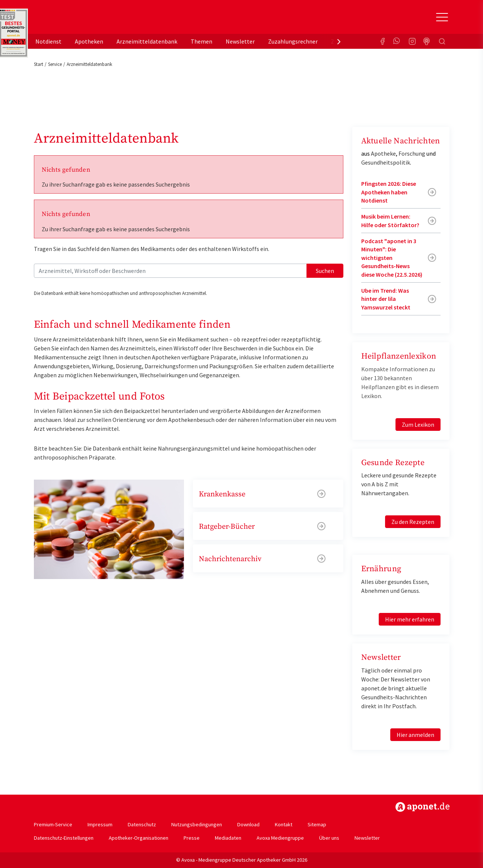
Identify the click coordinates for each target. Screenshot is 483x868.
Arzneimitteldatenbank (147, 41)
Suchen (325, 271)
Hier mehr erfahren (410, 619)
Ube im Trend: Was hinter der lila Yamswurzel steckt (386, 299)
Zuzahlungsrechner (293, 41)
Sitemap (317, 824)
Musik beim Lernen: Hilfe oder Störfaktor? (390, 220)
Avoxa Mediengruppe (280, 838)
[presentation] (339, 41)
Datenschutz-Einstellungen (64, 838)
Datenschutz (142, 824)
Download (248, 824)
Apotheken (89, 41)
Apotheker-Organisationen (139, 838)
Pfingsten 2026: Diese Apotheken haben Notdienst (389, 192)
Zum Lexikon (418, 425)
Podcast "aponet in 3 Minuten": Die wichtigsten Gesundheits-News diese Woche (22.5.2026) (392, 258)
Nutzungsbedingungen (197, 824)
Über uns (329, 838)
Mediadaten (228, 838)
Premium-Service (53, 824)
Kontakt (284, 824)
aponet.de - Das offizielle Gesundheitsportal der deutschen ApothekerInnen (84, 20)
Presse (192, 838)
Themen (201, 41)
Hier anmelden (415, 735)
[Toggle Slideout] (442, 17)
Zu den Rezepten (413, 522)
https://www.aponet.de (422, 807)
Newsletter (240, 41)
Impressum (100, 824)
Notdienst (48, 41)
